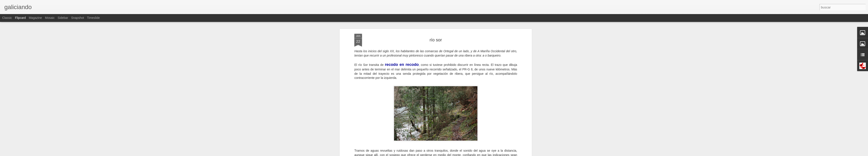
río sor (436, 40)
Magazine (35, 18)
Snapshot (78, 18)
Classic (7, 18)
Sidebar (63, 18)
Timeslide (93, 18)
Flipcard (20, 18)
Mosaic (50, 18)
